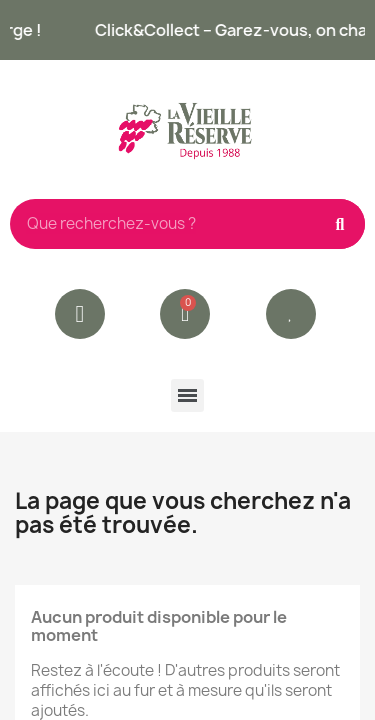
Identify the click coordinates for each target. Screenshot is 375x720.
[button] (291, 314)
